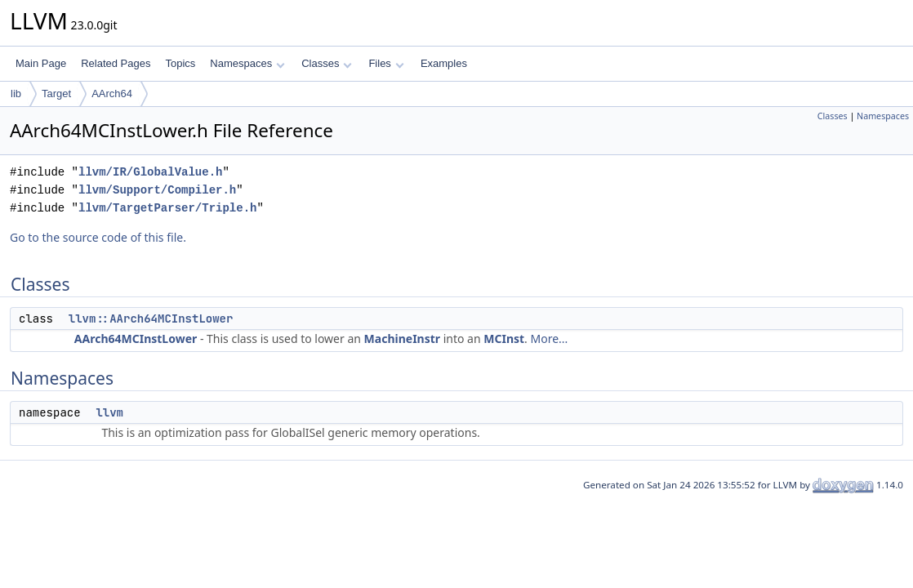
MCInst (504, 339)
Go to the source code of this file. (98, 237)
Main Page (41, 63)
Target (56, 94)
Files (386, 63)
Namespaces (247, 63)
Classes (327, 63)
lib (16, 94)
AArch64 (112, 94)
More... (550, 339)
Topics (180, 63)
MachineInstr (402, 339)
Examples (444, 63)
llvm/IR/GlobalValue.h (150, 172)
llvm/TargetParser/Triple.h (167, 208)
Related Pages (116, 63)
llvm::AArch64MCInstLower (151, 318)
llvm (109, 412)
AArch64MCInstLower (136, 339)
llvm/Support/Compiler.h (157, 190)
